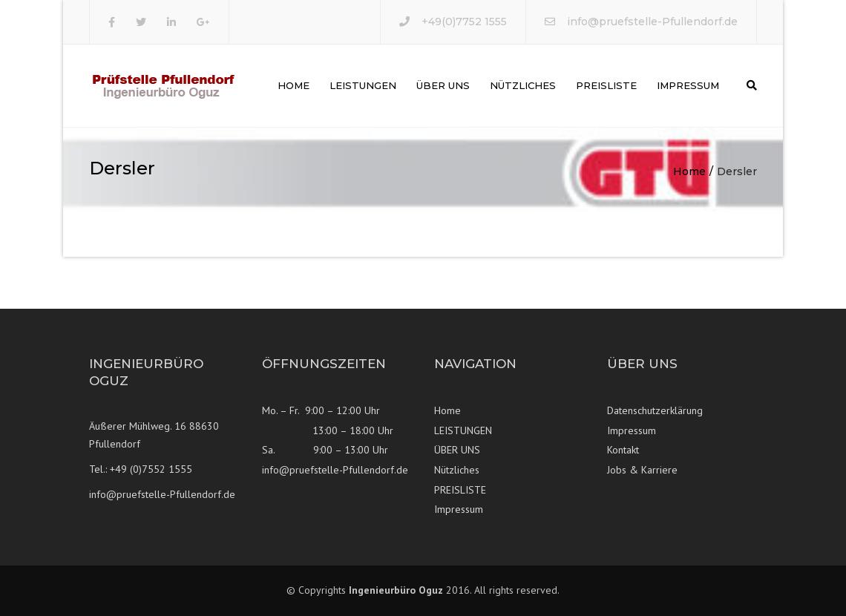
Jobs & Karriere (642, 470)
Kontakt (623, 450)
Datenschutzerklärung (655, 410)
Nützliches (523, 85)
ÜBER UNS (443, 85)
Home (294, 85)
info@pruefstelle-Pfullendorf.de (652, 22)
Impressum (688, 85)
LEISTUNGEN (363, 85)
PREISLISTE (606, 85)
